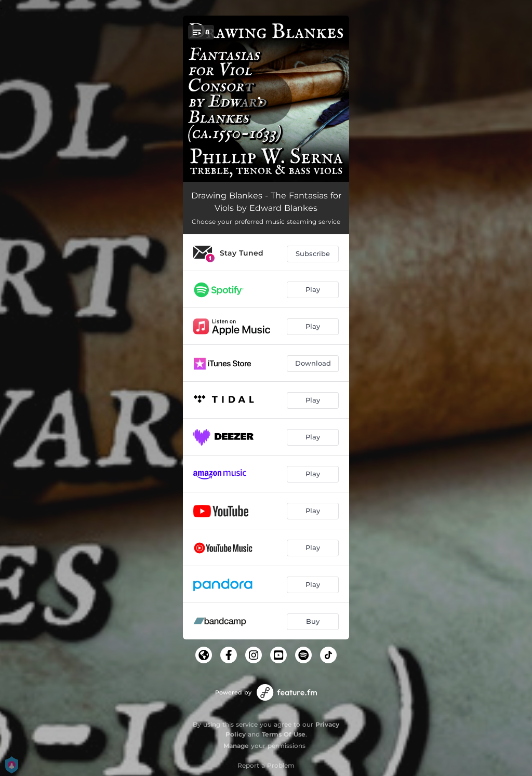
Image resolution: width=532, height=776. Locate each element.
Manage (236, 746)
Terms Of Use (284, 734)
